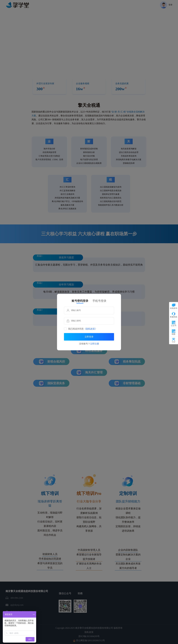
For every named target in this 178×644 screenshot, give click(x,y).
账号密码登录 (80, 301)
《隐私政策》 (90, 329)
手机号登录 (99, 301)
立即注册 (95, 344)
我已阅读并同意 (83, 329)
